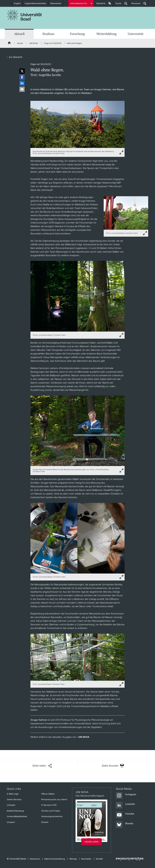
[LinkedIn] (125, 805)
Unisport (11, 822)
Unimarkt (11, 805)
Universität (136, 34)
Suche (117, 4)
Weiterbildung (106, 34)
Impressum (35, 859)
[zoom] (77, 124)
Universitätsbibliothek (17, 816)
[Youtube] (125, 815)
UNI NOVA (34, 43)
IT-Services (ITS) (49, 805)
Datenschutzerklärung (55, 859)
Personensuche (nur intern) (54, 799)
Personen (135, 4)
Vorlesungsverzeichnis (52, 816)
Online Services (14, 799)
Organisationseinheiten (35, 3)
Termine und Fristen (51, 811)
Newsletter (86, 859)
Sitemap (73, 859)
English (17, 3)
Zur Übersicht (16, 57)
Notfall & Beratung (15, 811)
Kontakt (99, 859)
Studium (48, 34)
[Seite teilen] (42, 766)
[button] (22, 71)
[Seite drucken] (113, 766)
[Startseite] (9, 43)
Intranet (45, 822)
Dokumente (56, 3)
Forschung (77, 34)
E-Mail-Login (13, 794)
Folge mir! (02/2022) (53, 43)
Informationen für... (79, 3)
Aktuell (19, 34)
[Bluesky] (125, 825)
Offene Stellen (48, 794)
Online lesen (92, 842)
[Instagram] (126, 796)
